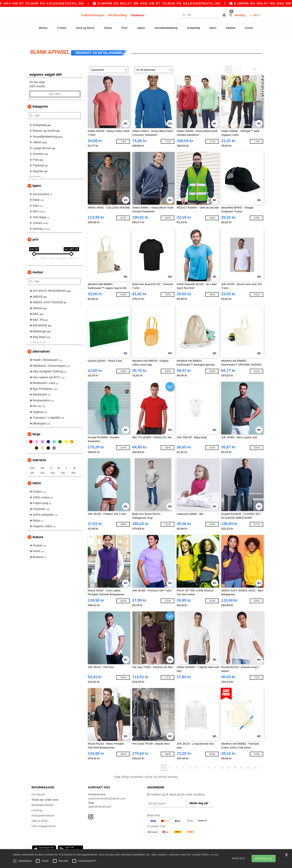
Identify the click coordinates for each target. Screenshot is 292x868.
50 (248, 759)
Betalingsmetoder (42, 796)
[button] (225, 15)
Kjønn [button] (37, 177)
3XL (42, 464)
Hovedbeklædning (166, 28)
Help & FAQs (40, 812)
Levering (37, 801)
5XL (63, 464)
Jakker (141, 28)
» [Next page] (261, 60)
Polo (125, 28)
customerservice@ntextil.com (107, 789)
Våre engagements (43, 817)
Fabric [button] (37, 474)
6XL (74, 464)
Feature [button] (38, 528)
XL (75, 459)
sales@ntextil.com (100, 797)
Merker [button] (38, 263)
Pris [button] (35, 230)
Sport (213, 28)
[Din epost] (167, 794)
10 (222, 759)
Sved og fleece (85, 28)
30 (235, 759)
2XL (32, 464)
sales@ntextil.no (85, 3)
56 (254, 60)
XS (42, 459)
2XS (32, 459)
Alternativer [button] (41, 342)
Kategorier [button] (40, 97)
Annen (249, 28)
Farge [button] (36, 425)
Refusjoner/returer (43, 806)
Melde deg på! (199, 794)
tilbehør (231, 28)
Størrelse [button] (39, 451)
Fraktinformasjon (93, 15)
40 (241, 759)
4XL (53, 464)
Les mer (214, 855)
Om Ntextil (38, 785)
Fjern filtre (55, 85)
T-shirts (62, 28)
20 (228, 759)
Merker (43, 28)
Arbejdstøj (193, 28)
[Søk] (200, 15)
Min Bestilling (118, 15)
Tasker (108, 28)
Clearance (138, 15)
